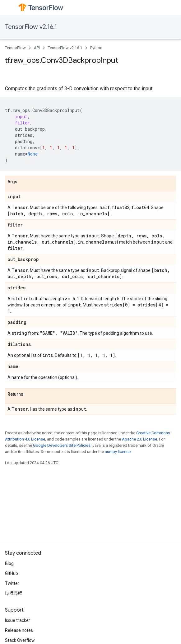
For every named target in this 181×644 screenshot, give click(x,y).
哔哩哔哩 (14, 593)
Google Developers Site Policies (62, 445)
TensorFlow (15, 48)
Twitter (12, 583)
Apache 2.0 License (139, 439)
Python (96, 48)
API (37, 48)
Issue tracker (18, 620)
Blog (9, 563)
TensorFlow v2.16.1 (31, 27)
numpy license (118, 452)
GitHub (12, 573)
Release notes (19, 630)
